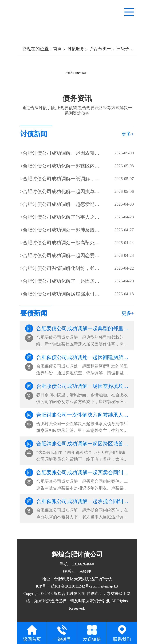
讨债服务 (76, 49)
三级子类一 (127, 49)
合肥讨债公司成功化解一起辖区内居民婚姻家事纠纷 (61, 166)
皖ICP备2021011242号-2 (71, 586)
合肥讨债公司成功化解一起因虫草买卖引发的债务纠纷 (61, 191)
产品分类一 (100, 49)
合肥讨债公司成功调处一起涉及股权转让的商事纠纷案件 (61, 230)
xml (97, 586)
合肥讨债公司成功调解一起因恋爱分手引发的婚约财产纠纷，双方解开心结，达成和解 (61, 255)
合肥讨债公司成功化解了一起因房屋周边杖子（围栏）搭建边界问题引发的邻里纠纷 (61, 281)
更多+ (128, 134)
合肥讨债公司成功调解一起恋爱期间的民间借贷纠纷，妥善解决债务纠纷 (61, 204)
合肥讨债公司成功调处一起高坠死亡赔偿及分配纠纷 (61, 243)
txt (116, 586)
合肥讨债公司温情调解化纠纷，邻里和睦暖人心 (61, 268)
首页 (57, 49)
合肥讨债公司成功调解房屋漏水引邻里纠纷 (61, 294)
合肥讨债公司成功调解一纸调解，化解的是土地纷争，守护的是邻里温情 (61, 179)
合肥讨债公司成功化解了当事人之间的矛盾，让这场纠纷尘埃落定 (61, 217)
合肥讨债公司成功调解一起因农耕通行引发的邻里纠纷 (61, 153)
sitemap (107, 586)
